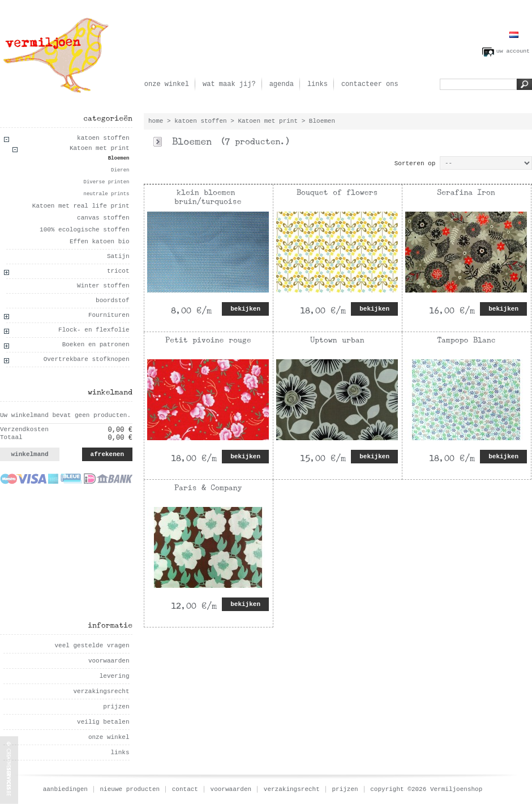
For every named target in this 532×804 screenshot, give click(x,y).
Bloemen (119, 158)
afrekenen (107, 454)
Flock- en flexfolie (94, 330)
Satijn (118, 256)
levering (115, 676)
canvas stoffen (103, 218)
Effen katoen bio (100, 242)
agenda (282, 84)
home (156, 121)
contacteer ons (370, 84)
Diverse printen (106, 182)
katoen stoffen (103, 138)
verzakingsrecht (101, 691)
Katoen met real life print (81, 206)
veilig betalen (103, 722)
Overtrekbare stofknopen (87, 359)
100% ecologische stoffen (84, 230)
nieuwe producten (130, 789)
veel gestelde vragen (92, 646)
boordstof (112, 300)
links (318, 84)
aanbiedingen (65, 789)
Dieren (120, 170)
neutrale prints (106, 194)
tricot (118, 271)
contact (185, 789)
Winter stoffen (103, 286)
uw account (513, 51)
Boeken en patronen (96, 345)
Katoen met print (100, 148)
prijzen (116, 707)
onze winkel (167, 84)
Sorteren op (415, 164)
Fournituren (109, 315)
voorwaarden (109, 661)
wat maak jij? (229, 84)
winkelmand (29, 454)
